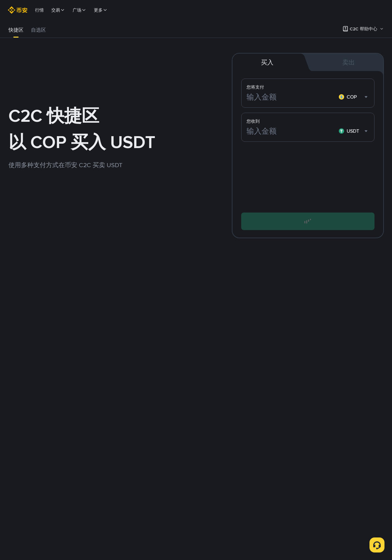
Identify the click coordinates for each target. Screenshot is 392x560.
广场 (79, 10)
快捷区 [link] (16, 30)
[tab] (16, 30)
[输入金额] (291, 97)
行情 (39, 10)
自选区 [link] (38, 30)
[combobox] (354, 97)
